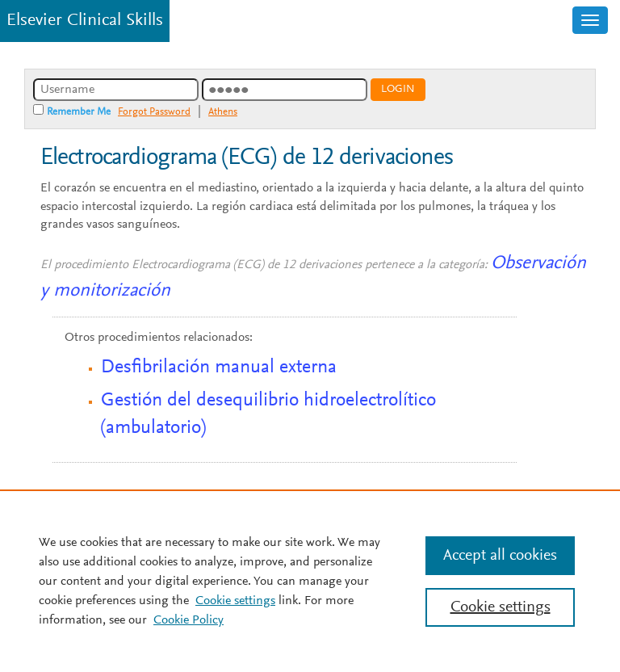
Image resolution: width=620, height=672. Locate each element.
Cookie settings (235, 601)
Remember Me (79, 112)
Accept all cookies (500, 556)
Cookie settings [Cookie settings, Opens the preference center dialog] (501, 607)
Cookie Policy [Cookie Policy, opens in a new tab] (189, 620)
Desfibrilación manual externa (219, 367)
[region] (310, 581)
